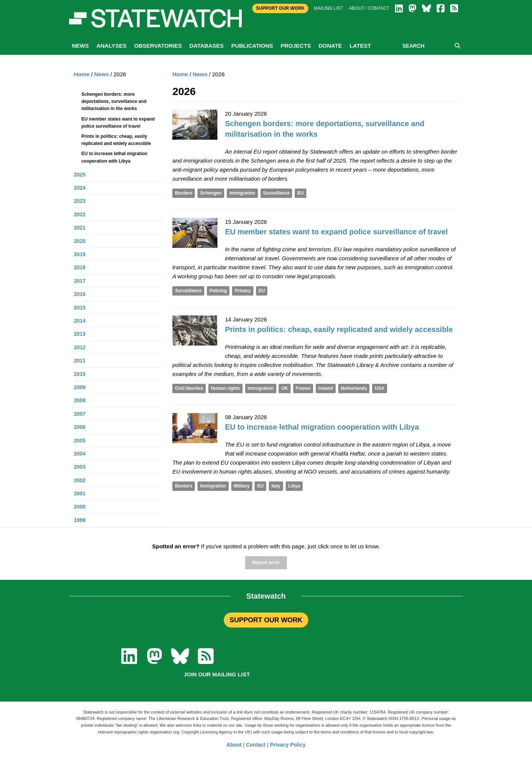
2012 (80, 347)
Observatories (158, 46)
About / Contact (369, 8)
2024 (80, 188)
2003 (80, 467)
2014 (80, 321)
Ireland (326, 388)
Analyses (112, 46)
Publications (252, 46)
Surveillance (277, 193)
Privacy (243, 291)
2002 (80, 480)
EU (301, 193)
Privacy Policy (288, 745)
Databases (207, 46)
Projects (296, 46)
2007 (80, 414)
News (81, 46)
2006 (80, 427)
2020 (80, 241)
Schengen (211, 193)
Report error (266, 563)
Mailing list (329, 8)
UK (284, 388)
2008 (80, 400)
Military (242, 486)
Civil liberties (189, 388)
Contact (256, 745)
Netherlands (354, 388)
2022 (80, 214)
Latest (360, 46)
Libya (294, 486)
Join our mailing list (217, 674)
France (303, 388)
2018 (80, 267)
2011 (80, 361)
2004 (80, 454)
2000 (80, 507)
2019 (80, 254)
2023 (80, 201)
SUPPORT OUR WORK (266, 620)
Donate (330, 46)
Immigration (242, 193)
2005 (80, 441)
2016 (80, 294)
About (234, 745)
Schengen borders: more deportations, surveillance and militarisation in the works (114, 101)
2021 (80, 228)
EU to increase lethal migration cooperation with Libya (322, 427)
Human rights (225, 388)
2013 (80, 334)
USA (379, 388)
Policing (218, 291)
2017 (80, 281)
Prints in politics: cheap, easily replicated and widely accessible (339, 329)
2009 (80, 387)
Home (180, 74)
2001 (80, 493)
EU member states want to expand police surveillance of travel (336, 232)
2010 (80, 374)
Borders (184, 193)
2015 (80, 308)
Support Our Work (280, 8)
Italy (276, 486)
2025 (80, 175)
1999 (80, 520)
